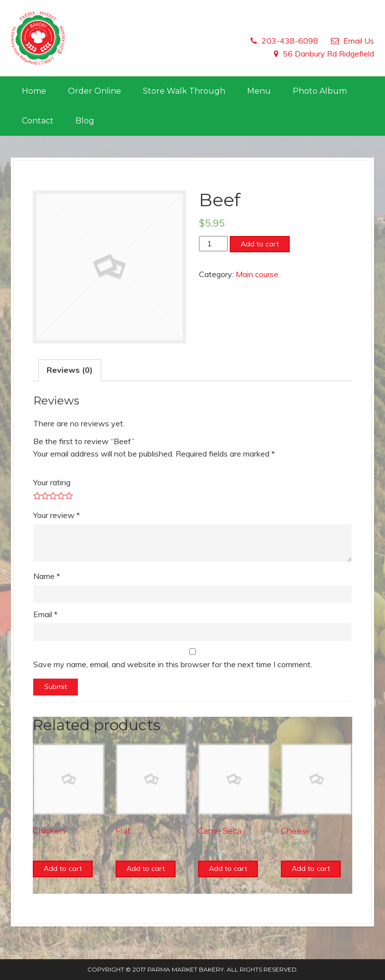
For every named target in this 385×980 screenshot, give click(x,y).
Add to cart (260, 244)
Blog (85, 121)
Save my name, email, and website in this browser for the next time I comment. (173, 664)
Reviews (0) (70, 370)
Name (47, 576)
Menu (259, 91)
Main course (257, 274)
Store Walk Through (184, 91)
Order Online (95, 91)
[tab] (70, 370)
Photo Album (320, 91)
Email (45, 614)
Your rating (52, 482)
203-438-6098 (290, 41)
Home (34, 91)
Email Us (359, 41)
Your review (57, 515)
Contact (38, 121)
